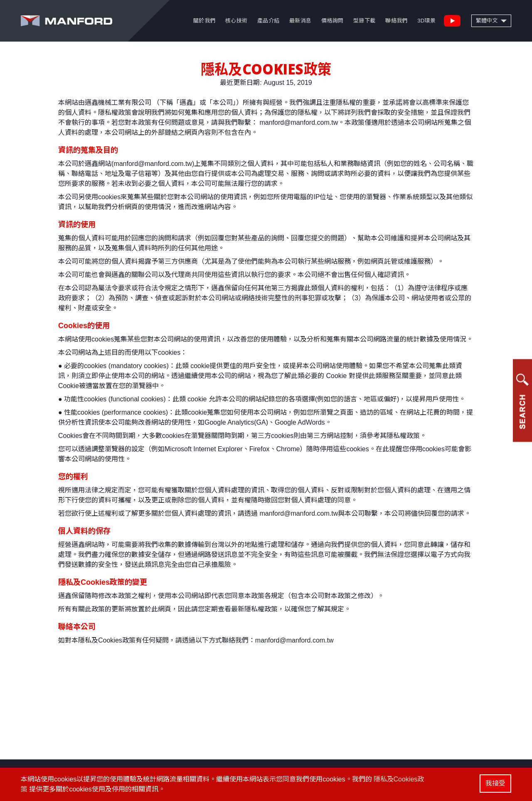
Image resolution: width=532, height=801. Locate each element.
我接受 (495, 783)
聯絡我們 (396, 21)
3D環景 (426, 21)
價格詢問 (332, 21)
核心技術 (236, 21)
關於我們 (204, 21)
